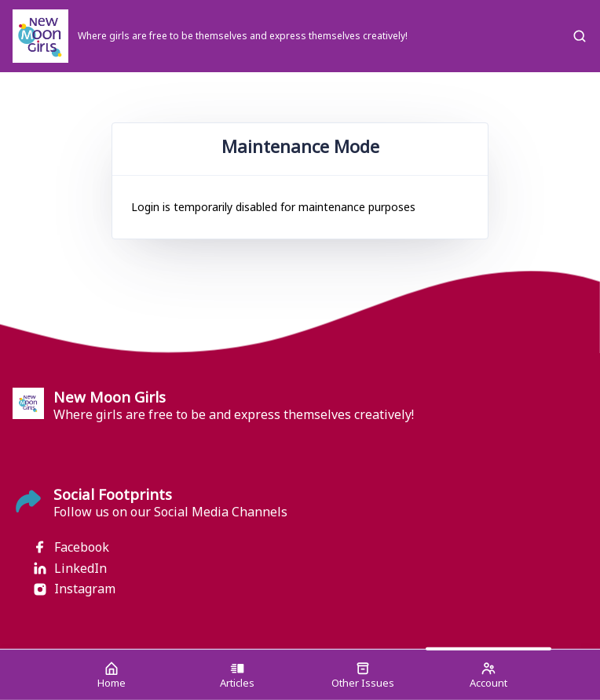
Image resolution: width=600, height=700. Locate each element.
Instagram (74, 589)
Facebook (71, 547)
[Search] (580, 36)
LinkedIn (70, 569)
